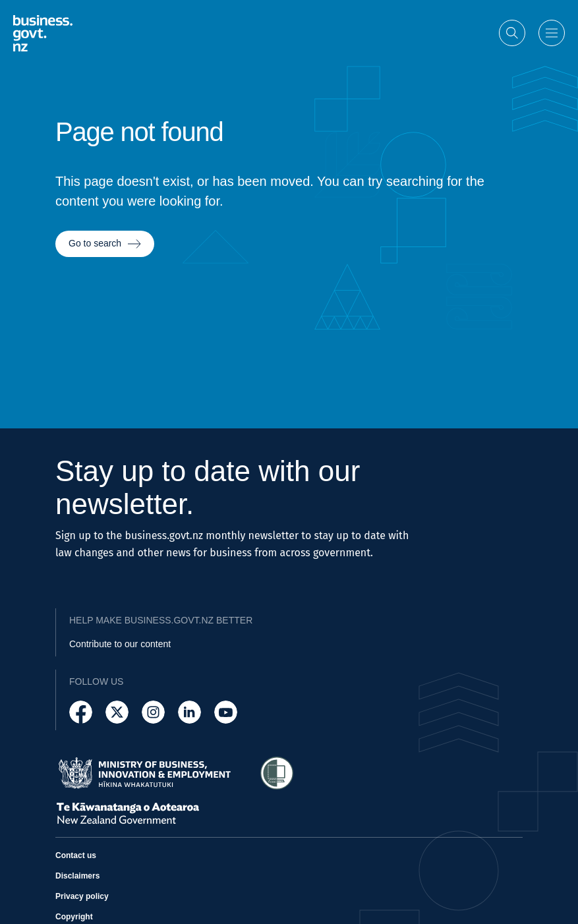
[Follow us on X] (117, 712)
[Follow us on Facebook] (81, 712)
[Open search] (512, 32)
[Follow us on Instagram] (153, 712)
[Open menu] (552, 32)
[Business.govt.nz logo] (43, 32)
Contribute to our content (120, 644)
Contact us (76, 855)
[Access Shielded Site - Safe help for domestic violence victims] (277, 773)
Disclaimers (77, 876)
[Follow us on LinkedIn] (189, 712)
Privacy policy (82, 896)
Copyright (74, 917)
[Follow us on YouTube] (226, 712)
